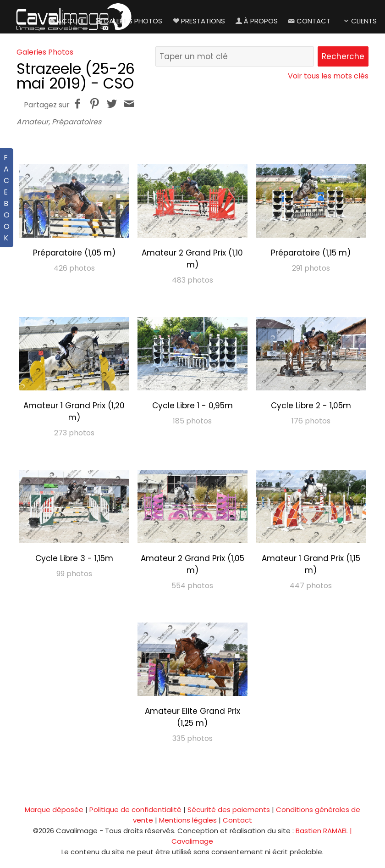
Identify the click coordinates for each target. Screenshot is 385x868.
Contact (309, 21)
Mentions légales (188, 820)
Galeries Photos (128, 21)
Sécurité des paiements (229, 810)
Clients (359, 21)
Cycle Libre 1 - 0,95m (192, 406)
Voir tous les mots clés (328, 76)
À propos (256, 21)
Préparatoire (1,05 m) (74, 253)
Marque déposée (54, 810)
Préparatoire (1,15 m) (311, 253)
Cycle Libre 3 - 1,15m (74, 558)
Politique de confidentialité (135, 810)
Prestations (198, 21)
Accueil (66, 21)
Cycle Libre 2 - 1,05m (311, 406)
